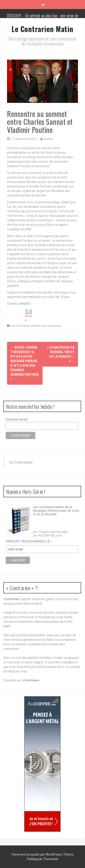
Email (29, 316)
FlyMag (32, 859)
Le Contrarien (21, 462)
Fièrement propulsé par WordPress (37, 854)
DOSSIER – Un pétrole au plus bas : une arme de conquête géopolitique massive (42, 18)
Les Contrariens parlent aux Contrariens (36, 326)
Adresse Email (17, 419)
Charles (48, 139)
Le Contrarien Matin (42, 29)
